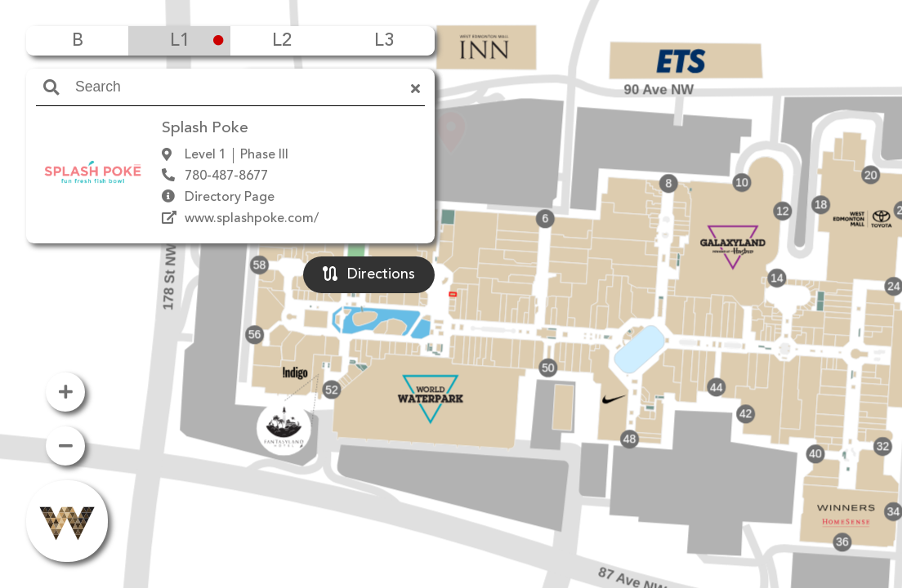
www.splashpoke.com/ (252, 219)
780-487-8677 (226, 176)
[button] (451, 270)
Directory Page (230, 198)
